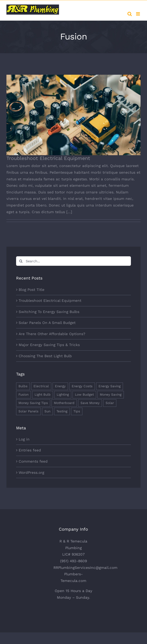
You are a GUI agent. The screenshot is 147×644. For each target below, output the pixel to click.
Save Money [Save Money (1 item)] (90, 403)
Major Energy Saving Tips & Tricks (49, 345)
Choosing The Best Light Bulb (45, 356)
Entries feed (30, 450)
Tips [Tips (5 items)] (77, 411)
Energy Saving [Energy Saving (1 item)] (110, 386)
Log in (24, 439)
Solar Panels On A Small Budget (47, 323)
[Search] (21, 261)
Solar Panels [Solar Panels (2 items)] (28, 411)
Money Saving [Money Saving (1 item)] (111, 395)
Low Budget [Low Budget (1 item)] (84, 395)
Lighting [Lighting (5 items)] (63, 395)
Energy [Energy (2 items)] (60, 386)
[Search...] (73, 261)
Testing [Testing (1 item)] (62, 411)
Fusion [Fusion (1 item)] (23, 395)
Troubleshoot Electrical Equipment (48, 158)
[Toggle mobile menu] (138, 14)
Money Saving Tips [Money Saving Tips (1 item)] (33, 403)
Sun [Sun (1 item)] (47, 411)
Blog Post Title (32, 290)
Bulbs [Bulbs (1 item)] (23, 386)
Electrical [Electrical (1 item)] (41, 386)
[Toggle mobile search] (130, 14)
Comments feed (33, 461)
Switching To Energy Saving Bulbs (49, 312)
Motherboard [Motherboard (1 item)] (64, 403)
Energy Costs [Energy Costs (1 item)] (82, 386)
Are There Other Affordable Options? (52, 334)
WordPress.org (31, 472)
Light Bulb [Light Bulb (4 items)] (43, 395)
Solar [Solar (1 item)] (110, 403)
